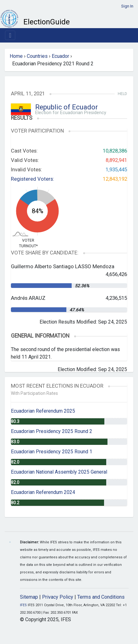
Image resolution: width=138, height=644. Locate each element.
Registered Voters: (33, 179)
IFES (23, 605)
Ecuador (60, 56)
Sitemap (29, 597)
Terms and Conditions (101, 597)
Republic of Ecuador (67, 107)
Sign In (127, 6)
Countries (37, 56)
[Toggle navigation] (10, 35)
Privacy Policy (58, 597)
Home (16, 56)
